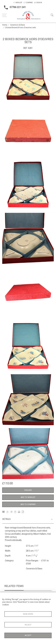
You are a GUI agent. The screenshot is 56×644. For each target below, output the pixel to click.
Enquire (28, 490)
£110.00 (8, 483)
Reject (28, 625)
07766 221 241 (14, 7)
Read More (28, 614)
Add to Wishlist (28, 497)
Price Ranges (32, 561)
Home (5, 25)
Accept (28, 635)
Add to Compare (28, 504)
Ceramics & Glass (18, 25)
